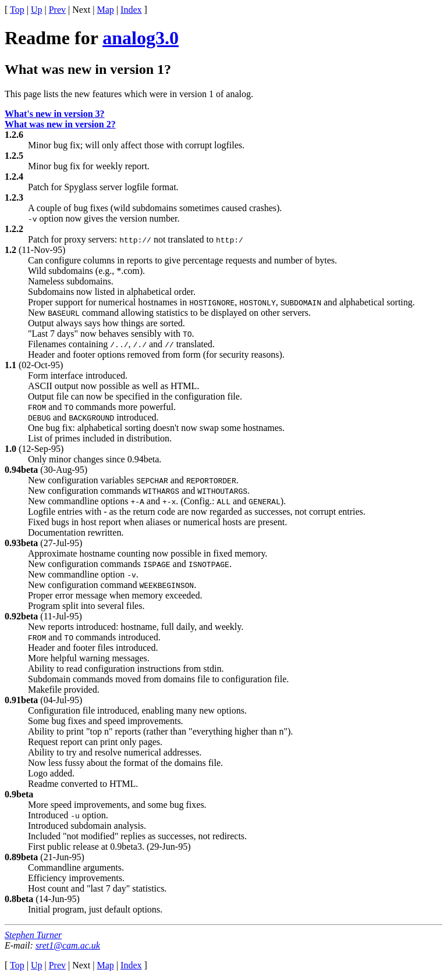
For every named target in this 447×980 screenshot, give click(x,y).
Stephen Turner (33, 935)
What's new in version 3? (55, 114)
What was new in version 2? (60, 124)
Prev (57, 10)
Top (17, 10)
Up (37, 10)
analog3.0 (141, 38)
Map (106, 10)
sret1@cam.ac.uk (68, 945)
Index (131, 10)
